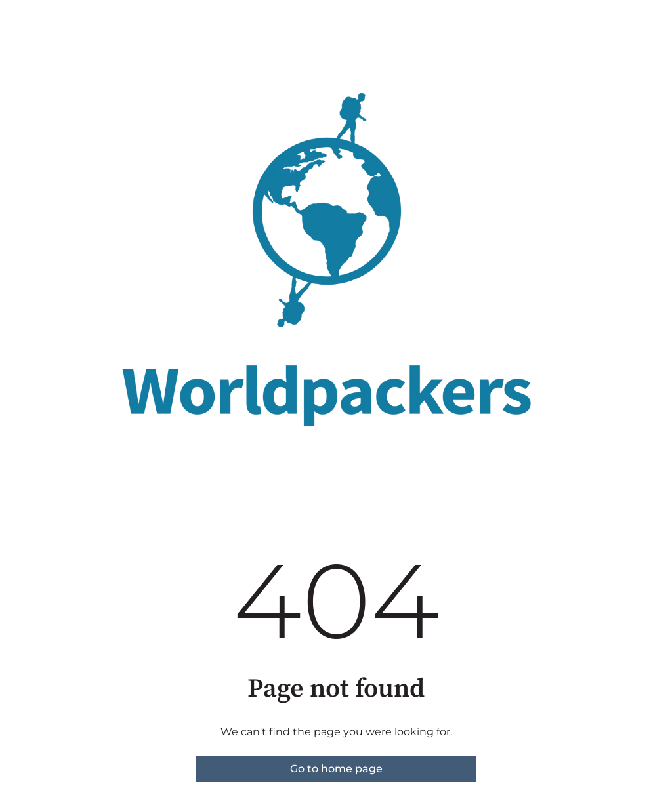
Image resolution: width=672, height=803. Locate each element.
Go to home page (336, 769)
